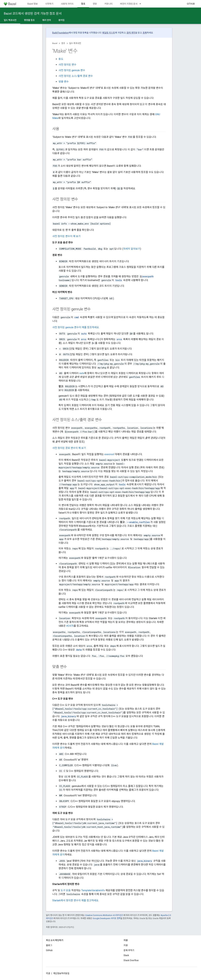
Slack (126, 955)
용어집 (61, 20)
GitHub (191, 4)
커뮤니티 (109, 4)
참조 (63, 43)
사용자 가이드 (67, 4)
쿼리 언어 (47, 20)
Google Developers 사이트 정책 (107, 918)
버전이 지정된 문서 (129, 4)
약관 (48, 973)
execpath (148, 276)
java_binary (69, 716)
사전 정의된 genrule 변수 (72, 70)
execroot (109, 454)
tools (119, 280)
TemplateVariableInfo (93, 890)
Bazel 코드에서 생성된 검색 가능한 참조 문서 (33, 14)
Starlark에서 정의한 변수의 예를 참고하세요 (75, 900)
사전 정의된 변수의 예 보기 (67, 236)
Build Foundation (61, 33)
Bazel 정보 (33, 4)
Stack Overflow (131, 960)
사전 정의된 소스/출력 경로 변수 (76, 76)
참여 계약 (131, 33)
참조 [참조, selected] (83, 4)
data (79, 650)
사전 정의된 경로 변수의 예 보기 (69, 448)
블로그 (49, 945)
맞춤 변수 (64, 82)
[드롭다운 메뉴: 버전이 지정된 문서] (142, 4)
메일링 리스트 (109, 33)
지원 (126, 945)
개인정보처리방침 (61, 973)
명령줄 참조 (29, 20)
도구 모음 (66, 890)
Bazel (55, 43)
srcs (84, 339)
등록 (145, 33)
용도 (61, 59)
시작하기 (49, 4)
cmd (77, 317)
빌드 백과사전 (75, 43)
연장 (95, 4)
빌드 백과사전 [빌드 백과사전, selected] (10, 20)
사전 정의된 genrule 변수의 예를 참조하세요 (76, 327)
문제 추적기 (129, 950)
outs (84, 334)
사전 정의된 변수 (67, 65)
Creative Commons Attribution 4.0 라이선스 (104, 915)
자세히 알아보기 (132, 249)
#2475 (70, 626)
